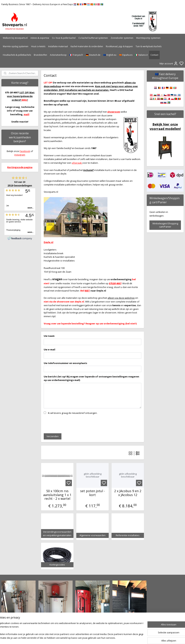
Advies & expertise (40, 38)
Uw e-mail (49, 349)
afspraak (77, 163)
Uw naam (49, 336)
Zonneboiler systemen (122, 38)
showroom (114, 112)
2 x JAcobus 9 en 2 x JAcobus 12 (128, 493)
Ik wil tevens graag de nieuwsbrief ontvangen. (73, 413)
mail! (27, 114)
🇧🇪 (159, 88)
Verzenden (53, 436)
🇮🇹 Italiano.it (141, 55)
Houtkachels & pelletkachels (17, 55)
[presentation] (71, 423)
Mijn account (169, 63)
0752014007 (115, 283)
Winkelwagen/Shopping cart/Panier (165, 225)
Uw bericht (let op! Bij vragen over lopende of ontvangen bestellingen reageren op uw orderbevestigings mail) (91, 378)
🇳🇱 (155, 88)
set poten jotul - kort (92, 493)
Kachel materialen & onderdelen (87, 46)
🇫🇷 (163, 88)
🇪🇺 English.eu (110, 55)
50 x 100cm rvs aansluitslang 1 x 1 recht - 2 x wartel (57, 495)
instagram (20, 155)
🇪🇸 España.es (126, 55)
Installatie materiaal (58, 46)
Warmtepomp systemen (148, 38)
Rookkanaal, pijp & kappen (119, 46)
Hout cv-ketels (38, 46)
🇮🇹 (175, 88)
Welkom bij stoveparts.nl (15, 38)
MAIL (24, 100)
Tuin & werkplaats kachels (149, 46)
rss (111, 638)
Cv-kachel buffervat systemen (93, 38)
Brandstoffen (40, 55)
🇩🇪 (167, 88)
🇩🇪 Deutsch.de (93, 55)
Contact (154, 55)
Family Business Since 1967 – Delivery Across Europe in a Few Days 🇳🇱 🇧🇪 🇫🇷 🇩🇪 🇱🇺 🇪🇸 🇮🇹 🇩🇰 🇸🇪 (52, 4)
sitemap (104, 638)
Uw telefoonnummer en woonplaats (65, 363)
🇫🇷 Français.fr (76, 55)
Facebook (25, 151)
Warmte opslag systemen (16, 46)
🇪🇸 (171, 88)
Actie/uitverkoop (58, 55)
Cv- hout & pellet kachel (64, 38)
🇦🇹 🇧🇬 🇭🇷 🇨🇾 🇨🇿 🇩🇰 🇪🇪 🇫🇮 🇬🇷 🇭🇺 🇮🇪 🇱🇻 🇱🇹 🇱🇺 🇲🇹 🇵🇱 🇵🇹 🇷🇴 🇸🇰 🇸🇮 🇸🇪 (165, 99)
